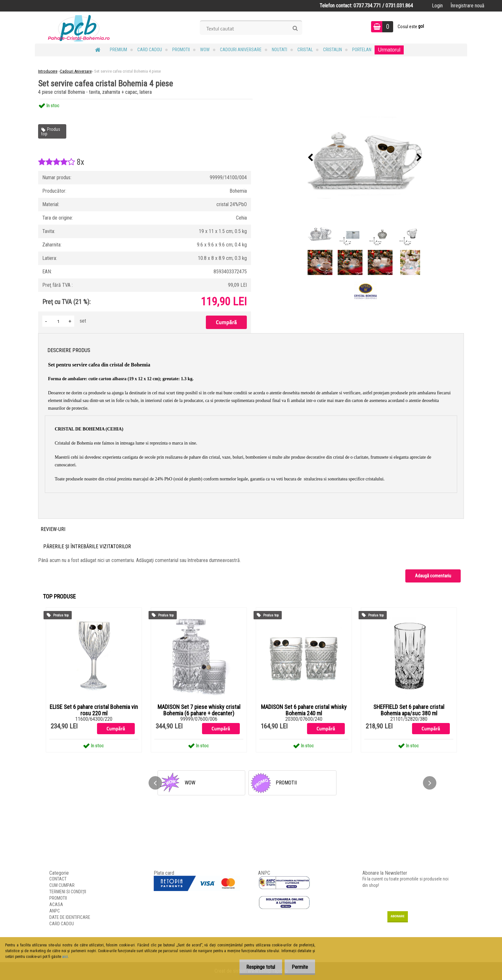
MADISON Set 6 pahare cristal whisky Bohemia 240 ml (304, 710)
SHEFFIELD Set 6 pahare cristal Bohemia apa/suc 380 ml (409, 710)
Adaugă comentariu (433, 576)
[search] (295, 28)
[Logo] (79, 28)
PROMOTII (181, 50)
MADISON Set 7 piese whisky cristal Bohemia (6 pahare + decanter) (199, 710)
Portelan (362, 50)
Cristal (305, 50)
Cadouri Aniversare (241, 50)
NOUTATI (279, 50)
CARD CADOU (150, 50)
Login (437, 6)
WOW (205, 50)
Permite (299, 967)
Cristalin (332, 50)
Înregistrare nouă (467, 6)
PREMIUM (118, 50)
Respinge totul (258, 967)
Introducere (48, 71)
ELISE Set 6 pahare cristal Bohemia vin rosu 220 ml (94, 710)
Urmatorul (389, 50)
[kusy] (58, 321)
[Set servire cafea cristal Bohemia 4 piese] (365, 158)
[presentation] (311, 158)
